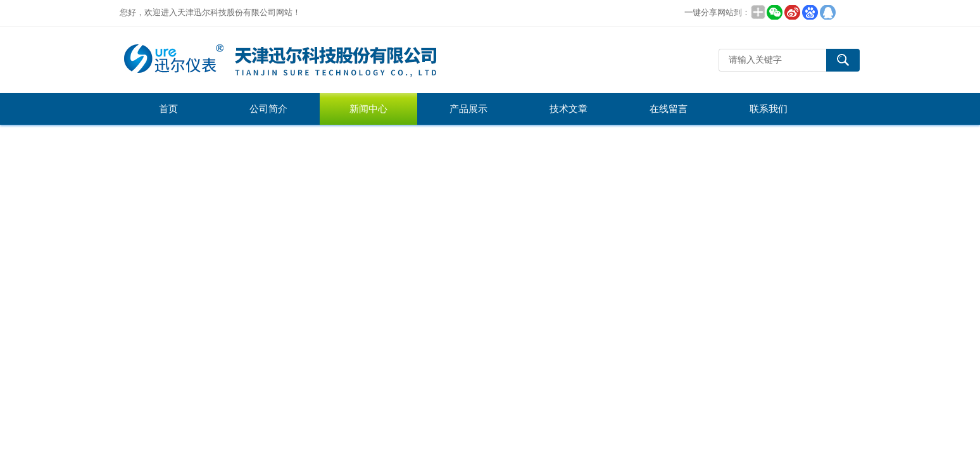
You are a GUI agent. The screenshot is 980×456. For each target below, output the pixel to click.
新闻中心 (368, 109)
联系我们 (769, 109)
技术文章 (569, 109)
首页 (168, 109)
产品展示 (468, 109)
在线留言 (669, 109)
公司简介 (268, 109)
